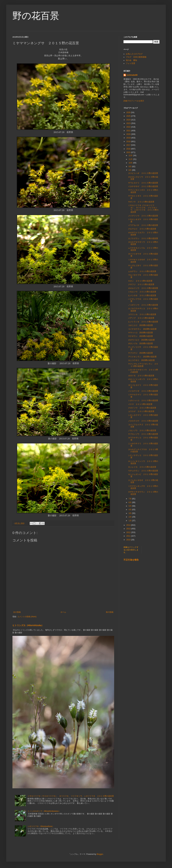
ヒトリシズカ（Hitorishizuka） (28, 625)
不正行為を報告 (131, 560)
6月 (130, 502)
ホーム (63, 612)
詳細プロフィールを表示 (134, 101)
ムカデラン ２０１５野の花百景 (142, 271)
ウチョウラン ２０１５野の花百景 (143, 471)
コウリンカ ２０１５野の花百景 (142, 314)
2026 (129, 112)
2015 (129, 152)
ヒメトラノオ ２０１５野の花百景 (143, 322)
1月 (130, 521)
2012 (129, 532)
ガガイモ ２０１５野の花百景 (141, 376)
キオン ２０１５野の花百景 (140, 281)
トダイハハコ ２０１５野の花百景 (143, 401)
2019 (129, 138)
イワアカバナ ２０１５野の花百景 (143, 225)
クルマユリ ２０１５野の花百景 (142, 229)
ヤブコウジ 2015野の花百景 (141, 353)
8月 (130, 170)
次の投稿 (17, 612)
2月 (130, 517)
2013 (129, 529)
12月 (131, 156)
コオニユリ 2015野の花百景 (141, 325)
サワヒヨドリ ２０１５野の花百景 (143, 183)
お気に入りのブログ (134, 54)
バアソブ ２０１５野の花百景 (141, 318)
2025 (129, 116)
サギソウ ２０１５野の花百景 (141, 202)
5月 (130, 506)
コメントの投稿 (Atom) (27, 617)
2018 (129, 142)
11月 (131, 159)
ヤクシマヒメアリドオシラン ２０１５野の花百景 (143, 365)
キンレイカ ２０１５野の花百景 (142, 467)
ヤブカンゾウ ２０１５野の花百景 (143, 434)
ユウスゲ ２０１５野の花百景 (141, 411)
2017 (129, 145)
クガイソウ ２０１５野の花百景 (142, 408)
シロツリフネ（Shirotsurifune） (41, 826)
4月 (130, 510)
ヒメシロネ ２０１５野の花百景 (142, 295)
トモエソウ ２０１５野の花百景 (142, 292)
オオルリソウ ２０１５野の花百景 (143, 288)
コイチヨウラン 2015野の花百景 (142, 329)
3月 (130, 513)
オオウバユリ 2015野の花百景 (141, 340)
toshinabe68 (132, 75)
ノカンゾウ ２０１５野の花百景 (142, 431)
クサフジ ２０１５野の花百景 (141, 284)
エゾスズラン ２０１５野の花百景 (143, 238)
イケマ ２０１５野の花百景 (140, 404)
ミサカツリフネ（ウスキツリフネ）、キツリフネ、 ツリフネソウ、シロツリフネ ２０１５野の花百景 (71, 796)
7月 (130, 499)
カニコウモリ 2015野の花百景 (141, 360)
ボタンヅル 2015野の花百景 (141, 344)
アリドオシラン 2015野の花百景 (142, 357)
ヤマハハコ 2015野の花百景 (141, 333)
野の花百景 (36, 16)
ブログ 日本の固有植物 (136, 57)
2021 (129, 131)
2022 (129, 127)
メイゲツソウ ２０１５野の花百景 (143, 216)
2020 (129, 134)
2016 (129, 149)
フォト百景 (130, 63)
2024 (129, 120)
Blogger (100, 854)
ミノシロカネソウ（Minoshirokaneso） (44, 811)
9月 (130, 167)
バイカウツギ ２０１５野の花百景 (143, 391)
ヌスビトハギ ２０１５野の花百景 (143, 173)
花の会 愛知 (131, 60)
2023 (129, 123)
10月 (131, 163)
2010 (129, 540)
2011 (129, 536)
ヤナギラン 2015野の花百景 (141, 336)
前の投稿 (110, 612)
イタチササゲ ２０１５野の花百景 (143, 186)
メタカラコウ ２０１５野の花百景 (143, 421)
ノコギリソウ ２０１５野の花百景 (143, 305)
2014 (129, 525)
